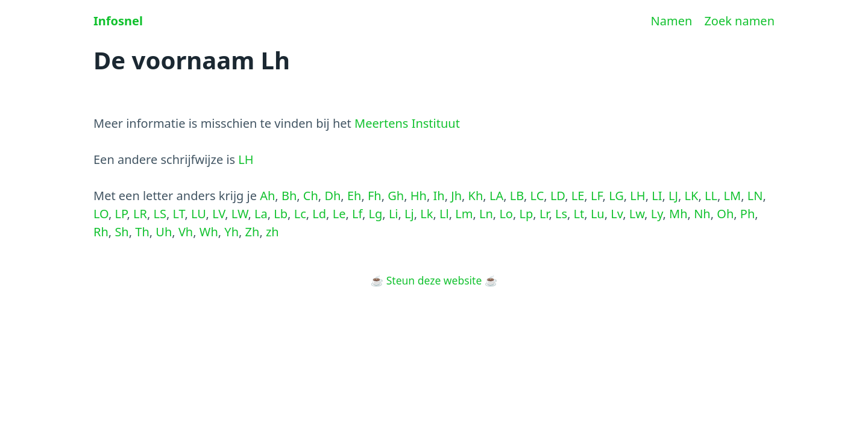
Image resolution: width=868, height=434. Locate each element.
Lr (544, 214)
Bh (289, 196)
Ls (561, 214)
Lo (506, 214)
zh (272, 232)
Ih (439, 196)
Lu (598, 214)
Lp (527, 214)
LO (101, 214)
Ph (747, 214)
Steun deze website (434, 280)
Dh (332, 196)
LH (246, 159)
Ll (444, 214)
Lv (617, 214)
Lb (281, 214)
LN (755, 196)
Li (394, 214)
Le (339, 214)
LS (160, 214)
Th (142, 232)
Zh (253, 232)
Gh (396, 196)
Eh (354, 196)
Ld (319, 214)
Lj (409, 214)
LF (597, 196)
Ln (486, 214)
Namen (672, 21)
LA (496, 196)
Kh (476, 196)
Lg (376, 214)
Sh (121, 232)
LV (219, 214)
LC (537, 196)
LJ (673, 196)
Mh (678, 214)
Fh (375, 196)
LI (657, 196)
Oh (725, 214)
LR (140, 214)
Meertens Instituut (407, 123)
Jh (456, 196)
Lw (637, 214)
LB (517, 196)
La (261, 214)
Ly (657, 214)
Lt (579, 214)
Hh (419, 196)
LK (692, 196)
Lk (426, 214)
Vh (186, 232)
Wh (209, 232)
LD (558, 196)
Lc (300, 214)
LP (121, 214)
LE (578, 196)
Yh (231, 232)
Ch (311, 196)
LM (733, 196)
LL (711, 196)
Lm (464, 214)
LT (179, 214)
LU (199, 214)
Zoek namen (739, 21)
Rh (101, 232)
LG (616, 196)
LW (240, 214)
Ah (267, 196)
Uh (164, 232)
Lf (357, 214)
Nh (702, 214)
